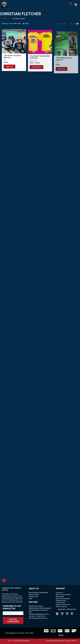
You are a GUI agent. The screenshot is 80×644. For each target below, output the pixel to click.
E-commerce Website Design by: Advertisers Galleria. (61, 641)
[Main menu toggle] (76, 5)
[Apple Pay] (67, 631)
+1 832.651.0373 (71, 609)
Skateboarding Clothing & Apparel (40, 608)
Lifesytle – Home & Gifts (37, 616)
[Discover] (74, 631)
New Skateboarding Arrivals (38, 618)
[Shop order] (64, 24)
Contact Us (59, 593)
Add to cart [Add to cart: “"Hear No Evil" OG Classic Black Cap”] (9, 69)
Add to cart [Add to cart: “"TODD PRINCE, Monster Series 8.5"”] (62, 75)
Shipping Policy (61, 601)
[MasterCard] (53, 631)
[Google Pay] (61, 635)
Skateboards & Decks (36, 606)
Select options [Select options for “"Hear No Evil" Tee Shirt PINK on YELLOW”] (36, 73)
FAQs (31, 599)
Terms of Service (61, 607)
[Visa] (46, 631)
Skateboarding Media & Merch (39, 614)
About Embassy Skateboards (38, 593)
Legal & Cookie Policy (63, 605)
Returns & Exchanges (63, 599)
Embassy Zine (33, 597)
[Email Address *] (13, 613)
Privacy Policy (60, 603)
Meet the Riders (34, 595)
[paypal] (60, 631)
